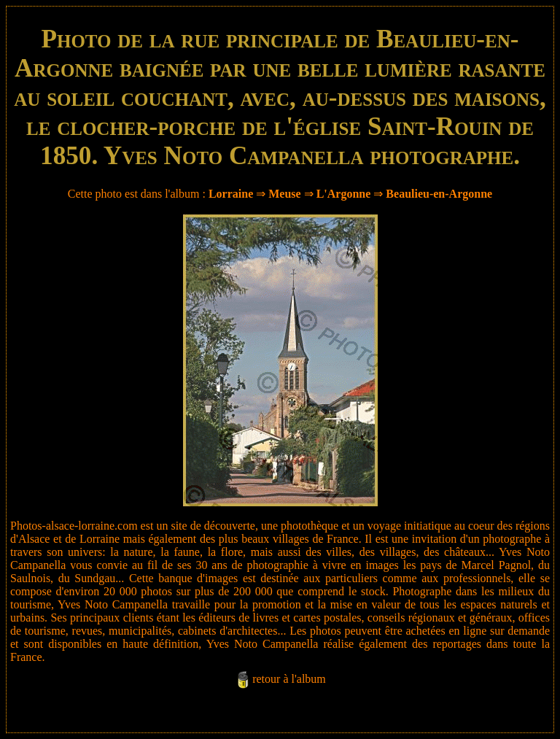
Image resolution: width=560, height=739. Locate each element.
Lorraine (231, 194)
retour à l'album (289, 679)
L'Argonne (344, 194)
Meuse (284, 194)
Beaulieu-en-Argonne (439, 194)
